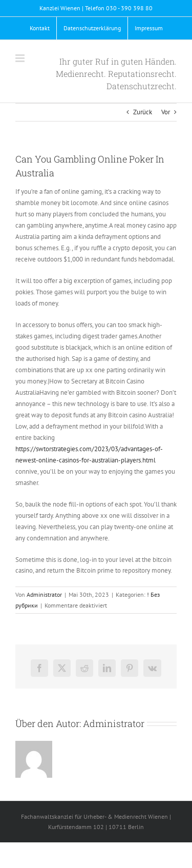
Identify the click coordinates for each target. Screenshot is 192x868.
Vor (166, 112)
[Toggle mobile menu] (21, 58)
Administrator (44, 594)
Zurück (143, 112)
